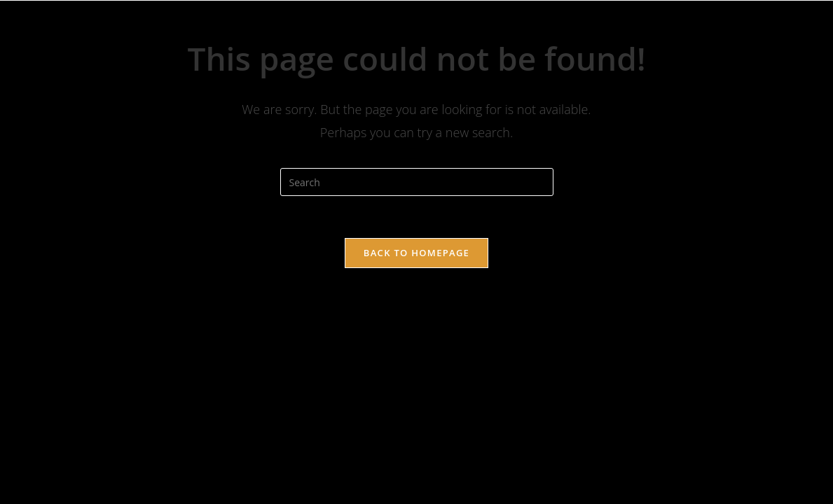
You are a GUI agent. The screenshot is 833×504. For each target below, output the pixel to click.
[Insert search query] (417, 182)
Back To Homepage (416, 253)
